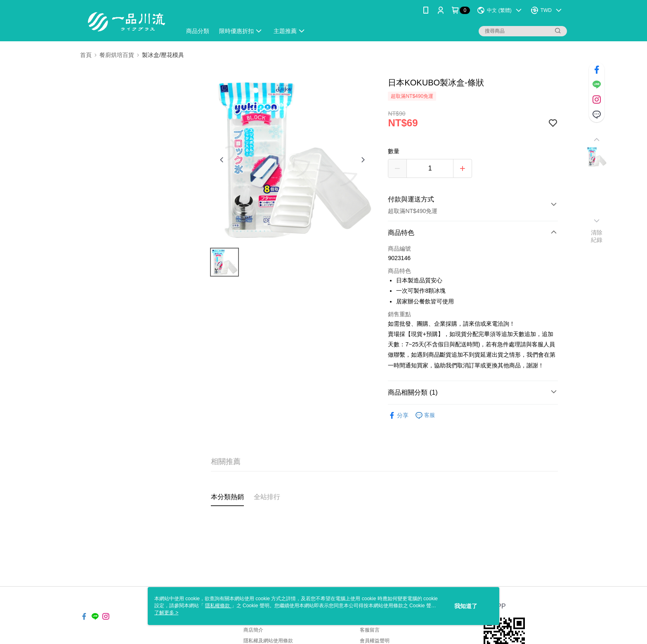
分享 (398, 416)
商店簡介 (253, 630)
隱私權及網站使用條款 (268, 641)
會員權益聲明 (375, 641)
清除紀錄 (597, 236)
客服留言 (370, 630)
